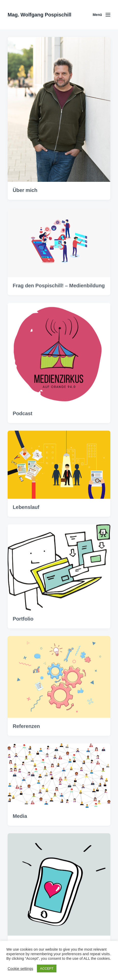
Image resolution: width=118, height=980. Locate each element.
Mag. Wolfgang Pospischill (39, 15)
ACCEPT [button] (47, 968)
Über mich (25, 192)
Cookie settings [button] (20, 969)
